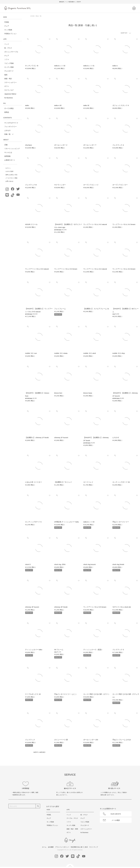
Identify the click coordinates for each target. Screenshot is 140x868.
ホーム (44, 847)
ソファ (7, 59)
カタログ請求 (9, 171)
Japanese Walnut (10, 94)
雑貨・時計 (8, 79)
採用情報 (7, 156)
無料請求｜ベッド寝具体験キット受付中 (70, 2)
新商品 (7, 112)
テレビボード (9, 71)
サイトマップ (94, 847)
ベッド (7, 44)
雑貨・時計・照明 (72, 829)
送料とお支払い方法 (11, 175)
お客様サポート (10, 160)
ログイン (8, 168)
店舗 (6, 145)
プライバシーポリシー (62, 847)
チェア (7, 26)
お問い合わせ (9, 181)
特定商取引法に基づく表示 (79, 847)
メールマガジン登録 (11, 178)
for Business (9, 98)
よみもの (7, 130)
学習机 (7, 22)
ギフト (7, 86)
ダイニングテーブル (11, 52)
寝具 (6, 75)
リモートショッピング (12, 149)
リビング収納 (9, 63)
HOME (32, 16)
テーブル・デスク (72, 818)
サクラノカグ (9, 90)
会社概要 (51, 847)
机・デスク (8, 48)
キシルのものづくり (11, 123)
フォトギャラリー (10, 127)
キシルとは (8, 152)
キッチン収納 (9, 67)
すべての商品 (9, 108)
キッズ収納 (8, 30)
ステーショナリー (10, 82)
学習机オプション (10, 34)
